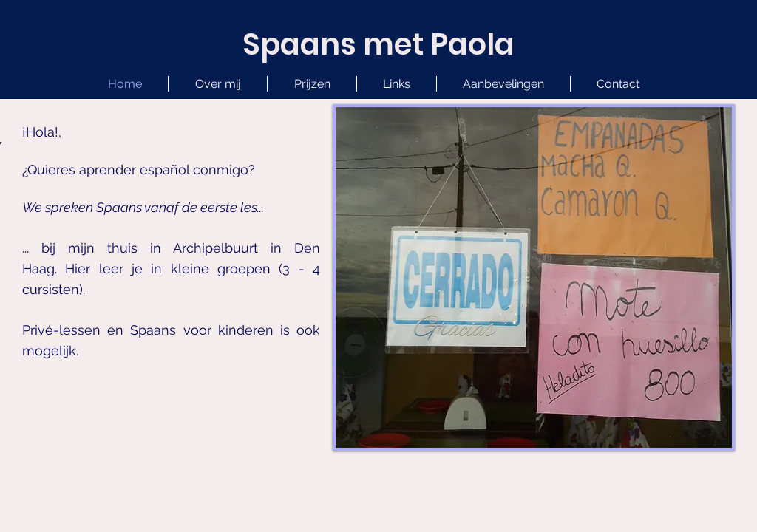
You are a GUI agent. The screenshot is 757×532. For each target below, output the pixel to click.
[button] (397, 84)
